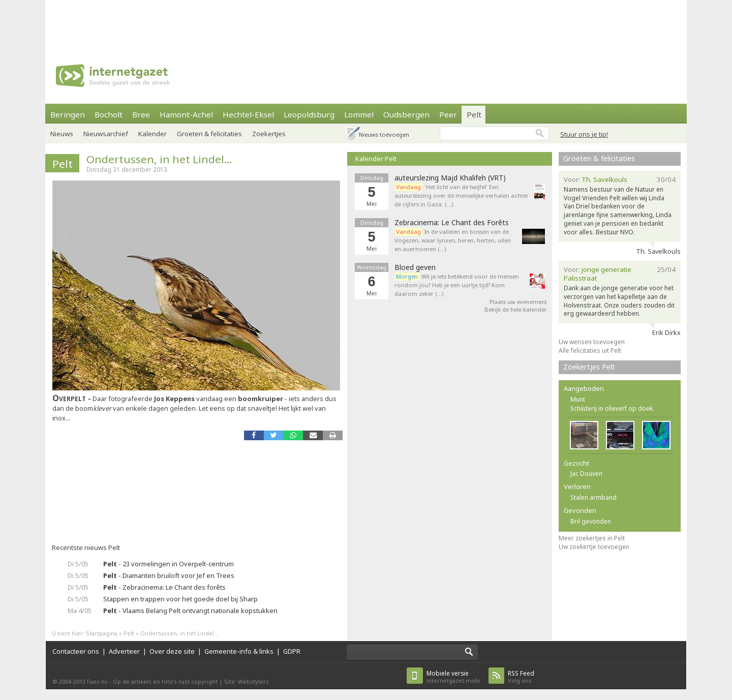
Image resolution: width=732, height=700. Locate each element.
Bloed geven (415, 267)
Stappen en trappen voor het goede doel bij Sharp (180, 599)
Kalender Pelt (376, 159)
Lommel (359, 114)
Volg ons (521, 677)
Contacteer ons (76, 651)
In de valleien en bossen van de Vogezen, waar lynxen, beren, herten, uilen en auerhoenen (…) (453, 240)
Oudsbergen (406, 114)
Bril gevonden (591, 521)
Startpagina (102, 633)
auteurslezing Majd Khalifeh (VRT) (450, 178)
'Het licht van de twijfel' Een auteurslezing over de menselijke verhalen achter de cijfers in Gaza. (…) (462, 195)
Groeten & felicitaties (209, 134)
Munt (578, 399)
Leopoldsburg (309, 114)
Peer (448, 114)
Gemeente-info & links (239, 651)
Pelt (474, 114)
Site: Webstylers (247, 681)
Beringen (68, 114)
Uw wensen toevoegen (592, 342)
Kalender (152, 134)
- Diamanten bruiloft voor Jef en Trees (169, 575)
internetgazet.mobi (453, 677)
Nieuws (62, 134)
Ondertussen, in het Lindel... (159, 159)
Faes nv (97, 681)
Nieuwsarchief (106, 134)
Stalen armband (593, 497)
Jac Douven (586, 474)
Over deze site (172, 651)
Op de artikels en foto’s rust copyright (165, 681)
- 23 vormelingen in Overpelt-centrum (169, 564)
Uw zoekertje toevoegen (594, 547)
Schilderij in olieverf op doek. (612, 408)
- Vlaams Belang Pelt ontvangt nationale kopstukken (190, 611)
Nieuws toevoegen (384, 134)
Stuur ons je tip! (584, 134)
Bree (141, 114)
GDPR (292, 651)
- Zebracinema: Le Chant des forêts (164, 587)
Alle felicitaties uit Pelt (590, 351)
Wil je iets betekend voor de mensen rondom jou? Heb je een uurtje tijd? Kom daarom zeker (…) (457, 285)
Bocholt (109, 114)
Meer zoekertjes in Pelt (592, 538)
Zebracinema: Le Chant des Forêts (452, 223)
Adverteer (124, 651)
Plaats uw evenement (518, 302)
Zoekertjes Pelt (589, 367)
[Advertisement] (366, 23)
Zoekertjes (269, 134)
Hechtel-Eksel (248, 114)
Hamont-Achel (186, 114)
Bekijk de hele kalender (516, 309)
